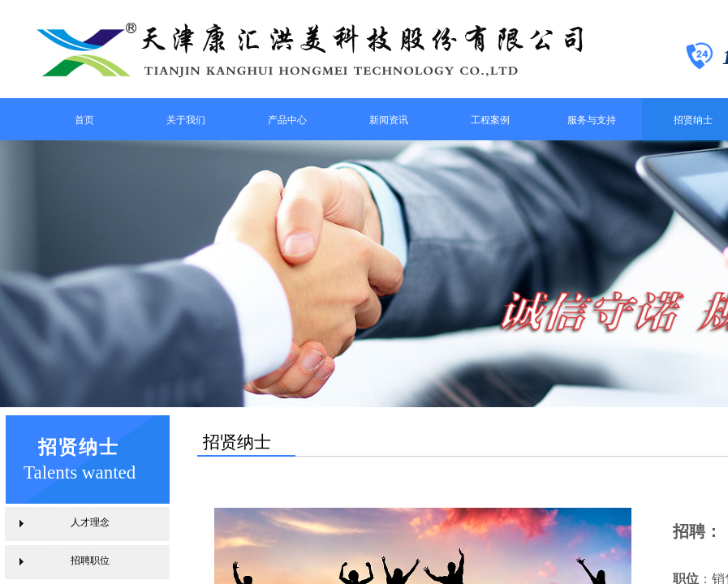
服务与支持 (592, 120)
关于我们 (186, 120)
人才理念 (90, 522)
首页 (84, 120)
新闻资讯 (389, 120)
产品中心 (287, 120)
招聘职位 (90, 560)
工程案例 (490, 120)
